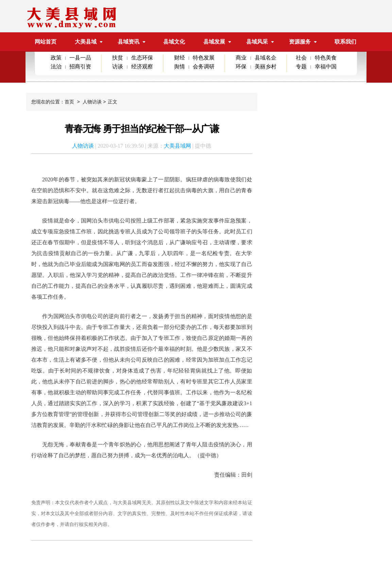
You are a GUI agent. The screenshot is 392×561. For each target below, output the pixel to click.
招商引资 (80, 67)
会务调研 (204, 67)
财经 (180, 58)
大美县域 (89, 42)
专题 (301, 67)
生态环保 (142, 58)
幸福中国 (326, 67)
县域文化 (174, 42)
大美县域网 (177, 146)
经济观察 (142, 67)
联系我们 (345, 42)
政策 (56, 58)
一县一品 (80, 58)
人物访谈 (92, 102)
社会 (301, 58)
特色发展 (204, 58)
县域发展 (214, 42)
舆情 (180, 67)
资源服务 (300, 42)
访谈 (118, 67)
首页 (69, 102)
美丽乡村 (266, 67)
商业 (241, 58)
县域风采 (257, 42)
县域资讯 (129, 42)
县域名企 (266, 58)
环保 (241, 67)
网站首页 (46, 42)
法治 (56, 67)
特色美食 (326, 58)
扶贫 (118, 58)
